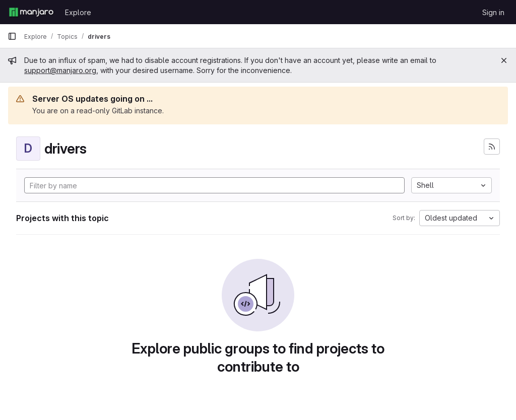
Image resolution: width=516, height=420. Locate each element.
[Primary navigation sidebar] (12, 36)
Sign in (493, 12)
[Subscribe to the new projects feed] (492, 147)
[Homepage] (31, 12)
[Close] (504, 60)
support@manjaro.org (60, 70)
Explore (78, 12)
